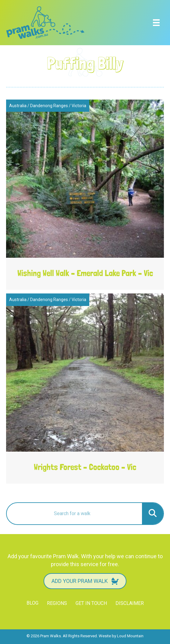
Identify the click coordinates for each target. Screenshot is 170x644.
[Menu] (156, 23)
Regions (57, 603)
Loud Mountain (130, 636)
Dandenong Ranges (49, 106)
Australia (18, 106)
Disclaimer (130, 603)
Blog (32, 603)
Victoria (79, 106)
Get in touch (91, 603)
